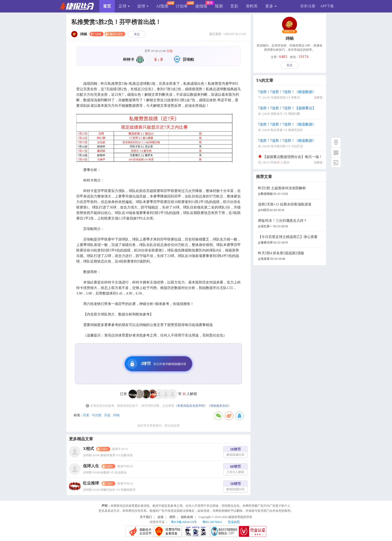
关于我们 (146, 517)
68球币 (235, 470)
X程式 (88, 449)
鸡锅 (116, 415)
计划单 (182, 6)
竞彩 (234, 6)
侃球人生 (91, 466)
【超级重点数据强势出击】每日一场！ (290, 160)
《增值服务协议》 (219, 406)
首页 (107, 6)
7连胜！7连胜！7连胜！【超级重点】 (290, 111)
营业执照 (234, 522)
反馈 (160, 517)
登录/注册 (308, 6)
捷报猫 (201, 6)
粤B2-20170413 (212, 522)
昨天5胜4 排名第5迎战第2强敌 (290, 256)
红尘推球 (91, 483)
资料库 (252, 6)
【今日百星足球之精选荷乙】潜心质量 (290, 240)
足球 (124, 6)
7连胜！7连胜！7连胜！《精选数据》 (290, 95)
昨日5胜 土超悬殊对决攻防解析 (290, 191)
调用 (172, 517)
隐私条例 (187, 517)
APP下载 (327, 6)
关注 (137, 34)
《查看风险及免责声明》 (191, 406)
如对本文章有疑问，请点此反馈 (158, 425)
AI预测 (162, 6)
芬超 (107, 415)
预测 (219, 6)
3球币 (157, 364)
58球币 (235, 453)
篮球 (143, 6)
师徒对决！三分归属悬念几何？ (290, 224)
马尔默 (97, 415)
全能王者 (290, 31)
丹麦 (86, 415)
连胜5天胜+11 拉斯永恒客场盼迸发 (290, 208)
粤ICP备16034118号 (184, 522)
